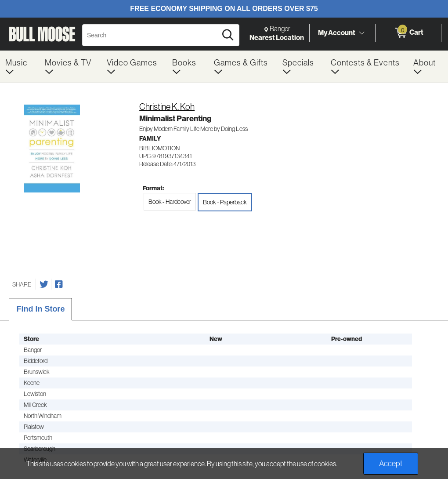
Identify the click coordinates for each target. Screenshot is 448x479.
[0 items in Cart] (408, 33)
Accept (391, 463)
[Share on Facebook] (59, 284)
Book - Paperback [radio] (225, 202)
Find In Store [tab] (40, 309)
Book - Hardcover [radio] (170, 202)
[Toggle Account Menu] (361, 33)
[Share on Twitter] (44, 284)
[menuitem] (20, 67)
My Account (337, 33)
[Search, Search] (151, 35)
